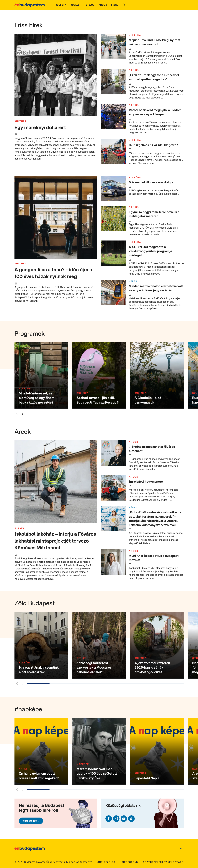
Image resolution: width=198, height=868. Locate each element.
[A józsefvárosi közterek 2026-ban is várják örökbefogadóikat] (157, 645)
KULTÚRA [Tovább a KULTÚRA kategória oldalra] (21, 121)
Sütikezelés (106, 862)
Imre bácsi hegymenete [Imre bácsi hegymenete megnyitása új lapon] (146, 482)
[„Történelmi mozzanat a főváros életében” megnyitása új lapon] (114, 453)
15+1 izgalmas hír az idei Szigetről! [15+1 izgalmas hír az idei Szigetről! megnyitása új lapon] (153, 145)
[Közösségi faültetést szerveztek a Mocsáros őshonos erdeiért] (99, 645)
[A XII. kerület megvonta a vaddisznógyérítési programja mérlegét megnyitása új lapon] (114, 253)
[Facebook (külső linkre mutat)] (109, 819)
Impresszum (130, 862)
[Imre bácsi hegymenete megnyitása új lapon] (114, 488)
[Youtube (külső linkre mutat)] (124, 819)
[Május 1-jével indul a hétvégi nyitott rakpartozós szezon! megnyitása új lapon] (114, 46)
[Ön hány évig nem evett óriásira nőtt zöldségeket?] (41, 751)
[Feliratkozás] (31, 821)
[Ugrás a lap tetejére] (181, 849)
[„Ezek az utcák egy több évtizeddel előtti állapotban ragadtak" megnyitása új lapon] (114, 81)
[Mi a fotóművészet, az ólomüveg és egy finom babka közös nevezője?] (41, 376)
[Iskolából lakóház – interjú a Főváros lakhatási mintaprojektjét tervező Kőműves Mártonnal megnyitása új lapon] (56, 482)
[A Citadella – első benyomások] (157, 376)
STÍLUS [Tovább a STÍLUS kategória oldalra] (134, 70)
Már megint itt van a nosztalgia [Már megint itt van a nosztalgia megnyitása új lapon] (151, 182)
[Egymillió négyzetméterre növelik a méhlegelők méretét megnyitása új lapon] (114, 218)
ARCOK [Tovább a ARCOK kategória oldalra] (134, 442)
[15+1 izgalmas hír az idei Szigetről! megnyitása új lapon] (114, 151)
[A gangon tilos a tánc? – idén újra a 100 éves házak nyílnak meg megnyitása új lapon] (56, 218)
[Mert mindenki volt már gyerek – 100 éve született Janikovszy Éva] (99, 751)
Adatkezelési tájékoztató (163, 862)
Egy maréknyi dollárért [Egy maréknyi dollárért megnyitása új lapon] (40, 127)
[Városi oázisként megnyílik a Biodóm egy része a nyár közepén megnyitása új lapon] (114, 116)
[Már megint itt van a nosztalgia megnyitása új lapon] (114, 189)
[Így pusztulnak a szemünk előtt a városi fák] (41, 645)
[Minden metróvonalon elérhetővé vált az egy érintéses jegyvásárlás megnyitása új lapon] (114, 292)
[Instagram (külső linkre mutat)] (116, 819)
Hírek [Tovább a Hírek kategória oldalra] (133, 281)
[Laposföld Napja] (157, 751)
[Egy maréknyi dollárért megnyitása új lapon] (56, 75)
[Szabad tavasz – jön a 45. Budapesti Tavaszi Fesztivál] (99, 376)
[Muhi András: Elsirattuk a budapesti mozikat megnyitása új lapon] (114, 562)
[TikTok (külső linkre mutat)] (131, 819)
